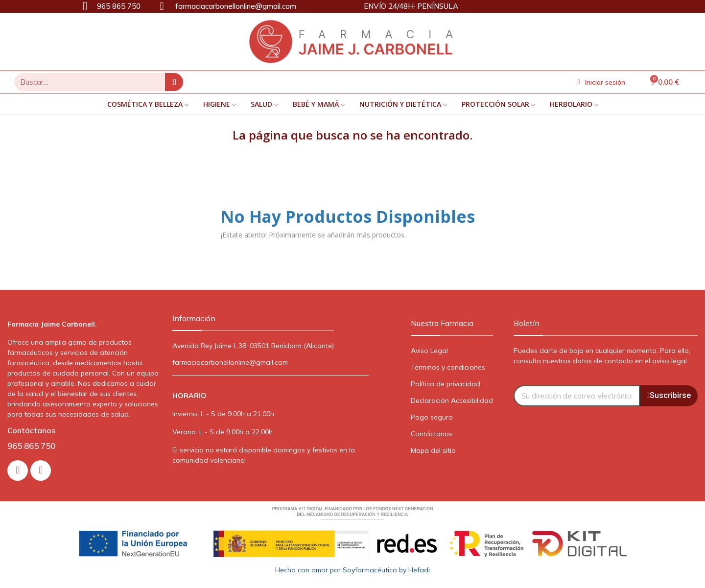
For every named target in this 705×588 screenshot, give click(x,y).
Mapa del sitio (433, 450)
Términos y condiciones (448, 367)
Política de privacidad (446, 384)
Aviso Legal (429, 351)
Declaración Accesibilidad (452, 400)
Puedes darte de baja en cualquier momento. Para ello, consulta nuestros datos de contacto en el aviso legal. (602, 356)
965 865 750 (31, 446)
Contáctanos (432, 434)
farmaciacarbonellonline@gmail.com (230, 362)
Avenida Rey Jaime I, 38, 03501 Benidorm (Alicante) (253, 346)
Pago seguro (432, 417)
